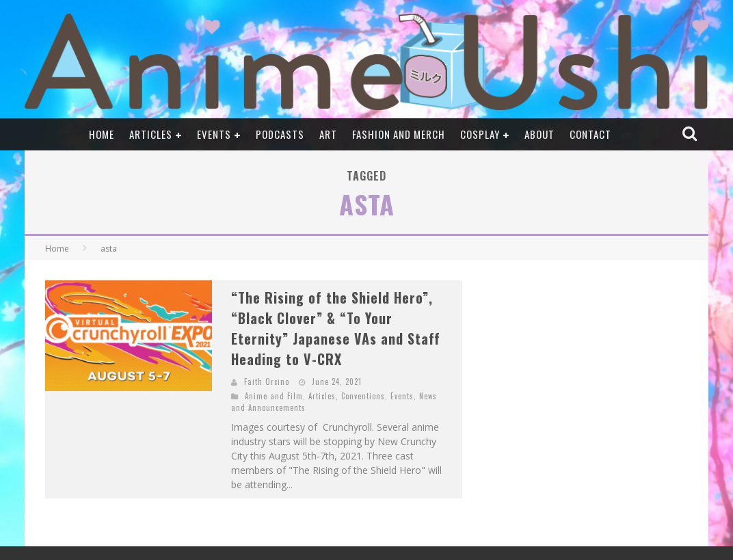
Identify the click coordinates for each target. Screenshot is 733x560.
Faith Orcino (267, 382)
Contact (590, 134)
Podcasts (280, 134)
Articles (151, 134)
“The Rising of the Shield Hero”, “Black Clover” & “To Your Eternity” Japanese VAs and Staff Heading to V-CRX (336, 328)
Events (214, 134)
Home (102, 134)
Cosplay (480, 134)
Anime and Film (274, 396)
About (539, 134)
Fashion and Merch (399, 134)
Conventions (363, 396)
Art (328, 134)
